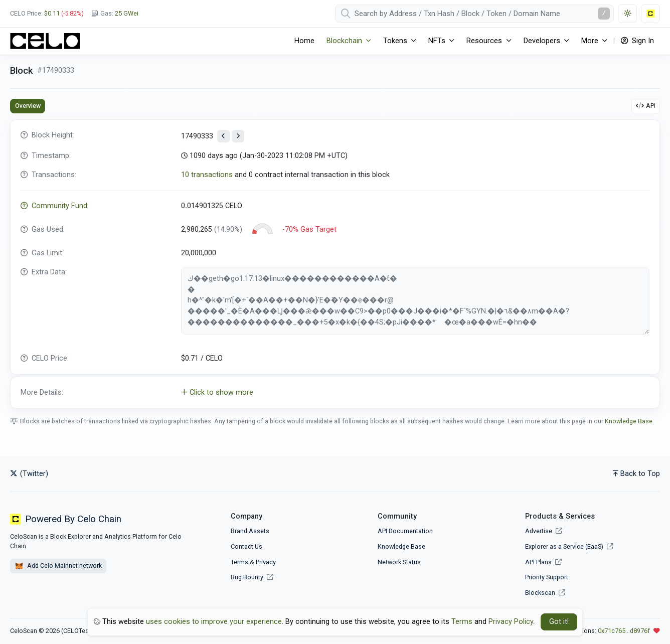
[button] (335, 393)
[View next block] (238, 136)
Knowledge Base (629, 421)
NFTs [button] (437, 41)
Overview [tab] (28, 106)
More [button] (590, 41)
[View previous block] (223, 136)
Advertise (544, 531)
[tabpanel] (335, 264)
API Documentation (405, 531)
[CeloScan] (45, 41)
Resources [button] (484, 41)
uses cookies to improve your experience (214, 622)
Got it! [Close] (559, 622)
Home (304, 41)
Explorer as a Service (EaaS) (569, 546)
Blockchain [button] (344, 41)
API (646, 106)
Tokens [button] (395, 41)
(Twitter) (29, 474)
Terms (239, 562)
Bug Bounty (247, 577)
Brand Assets (250, 531)
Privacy (266, 562)
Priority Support (547, 577)
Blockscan (545, 593)
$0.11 (52, 13)
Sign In (637, 41)
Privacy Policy (511, 622)
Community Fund (54, 206)
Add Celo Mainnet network (58, 566)
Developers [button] (542, 41)
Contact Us (246, 546)
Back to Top (636, 474)
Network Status (399, 562)
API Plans (543, 562)
